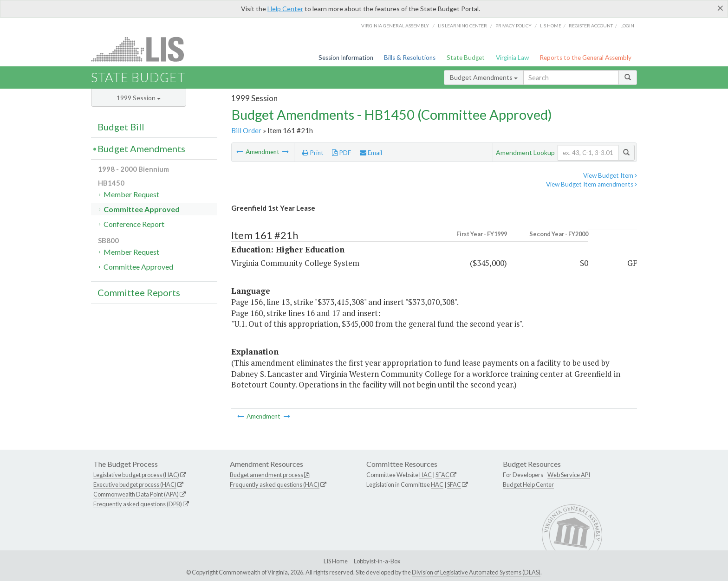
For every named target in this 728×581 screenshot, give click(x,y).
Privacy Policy (513, 26)
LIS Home (336, 561)
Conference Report (134, 224)
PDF (341, 153)
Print (313, 153)
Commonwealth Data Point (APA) (136, 494)
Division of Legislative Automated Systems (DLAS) (476, 572)
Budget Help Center (528, 484)
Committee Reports (139, 292)
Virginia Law (512, 58)
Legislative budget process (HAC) (136, 475)
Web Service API (569, 475)
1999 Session (139, 98)
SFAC (442, 475)
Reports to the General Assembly (585, 58)
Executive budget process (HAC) (135, 484)
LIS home (551, 26)
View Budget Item (610, 175)
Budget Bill (121, 127)
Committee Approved (142, 209)
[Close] (720, 8)
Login (627, 26)
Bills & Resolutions (410, 58)
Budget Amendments (484, 77)
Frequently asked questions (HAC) (275, 484)
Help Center (285, 9)
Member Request (131, 194)
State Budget (466, 58)
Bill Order (246, 130)
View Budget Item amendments (591, 184)
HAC (426, 475)
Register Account (591, 26)
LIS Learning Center (462, 26)
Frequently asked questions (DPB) (138, 504)
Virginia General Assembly (395, 26)
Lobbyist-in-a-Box (377, 561)
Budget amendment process (266, 475)
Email (371, 153)
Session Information (346, 58)
